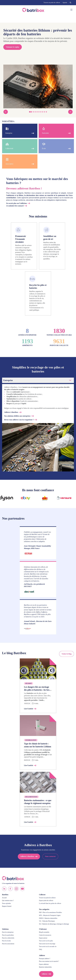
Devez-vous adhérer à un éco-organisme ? (19, 420)
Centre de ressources (45, 935)
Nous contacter (50, 856)
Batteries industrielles (45, 967)
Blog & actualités (44, 932)
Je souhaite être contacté (15, 206)
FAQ (40, 949)
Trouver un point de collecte (52, 3)
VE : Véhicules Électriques (47, 921)
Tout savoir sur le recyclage (47, 944)
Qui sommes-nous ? (8, 901)
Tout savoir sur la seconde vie (48, 947)
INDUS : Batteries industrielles (48, 918)
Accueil (4, 898)
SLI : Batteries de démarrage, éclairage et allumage (54, 924)
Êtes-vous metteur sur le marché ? (49, 961)
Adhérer (45, 974)
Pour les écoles (6, 941)
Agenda (65, 3)
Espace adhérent (44, 964)
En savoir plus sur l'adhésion (17, 203)
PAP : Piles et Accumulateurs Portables (50, 912)
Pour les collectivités (8, 938)
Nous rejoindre (6, 903)
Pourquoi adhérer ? (45, 959)
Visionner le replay (13, 47)
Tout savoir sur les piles (46, 941)
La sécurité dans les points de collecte (50, 903)
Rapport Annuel (7, 906)
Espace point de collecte (46, 901)
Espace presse (43, 938)
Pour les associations (8, 944)
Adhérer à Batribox (11, 412)
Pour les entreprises (8, 932)
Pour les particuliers (8, 935)
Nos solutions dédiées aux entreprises (17, 416)
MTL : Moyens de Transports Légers (50, 915)
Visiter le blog (67, 654)
